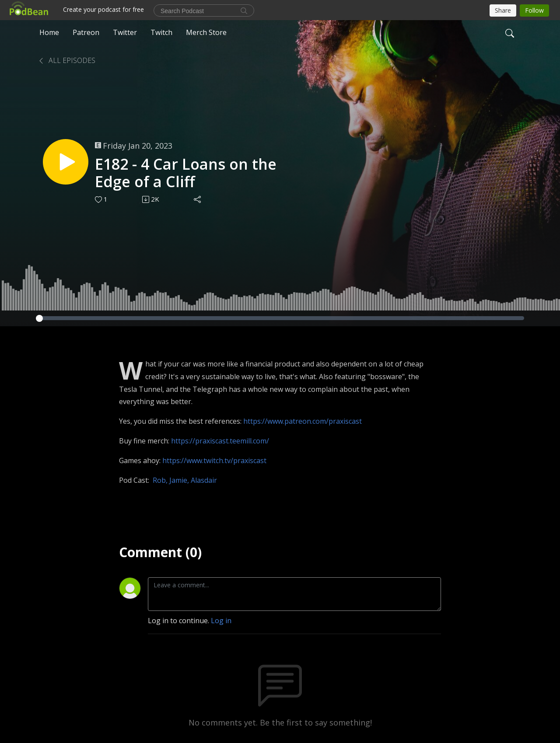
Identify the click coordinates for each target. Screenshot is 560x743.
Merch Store (206, 32)
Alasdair (204, 480)
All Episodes (66, 60)
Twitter (125, 32)
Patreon (86, 32)
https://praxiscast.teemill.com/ (220, 441)
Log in (221, 621)
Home (49, 32)
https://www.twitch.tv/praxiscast (214, 460)
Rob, (161, 480)
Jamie (178, 480)
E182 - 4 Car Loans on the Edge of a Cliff (186, 173)
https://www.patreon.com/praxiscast (303, 421)
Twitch (161, 32)
